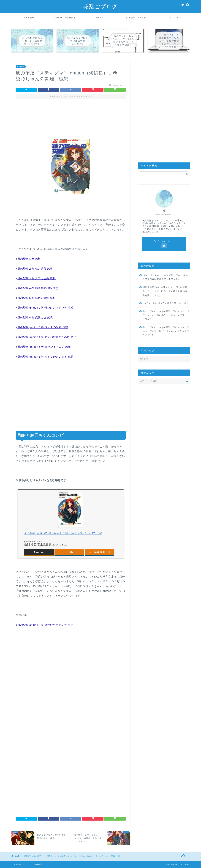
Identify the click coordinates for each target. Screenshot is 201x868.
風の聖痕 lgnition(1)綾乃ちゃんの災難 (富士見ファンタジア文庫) (63, 533)
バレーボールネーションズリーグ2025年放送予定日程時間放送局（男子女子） (165, 277)
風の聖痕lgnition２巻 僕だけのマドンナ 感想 (45, 308)
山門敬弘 (21, 67)
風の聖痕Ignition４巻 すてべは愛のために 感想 (47, 337)
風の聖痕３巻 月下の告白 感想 (37, 278)
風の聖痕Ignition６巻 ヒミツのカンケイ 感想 (45, 357)
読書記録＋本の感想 (136, 18)
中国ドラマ (100, 18)
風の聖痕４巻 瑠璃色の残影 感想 (38, 288)
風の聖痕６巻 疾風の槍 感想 (35, 318)
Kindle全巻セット (99, 552)
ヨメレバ (40, 541)
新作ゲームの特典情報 (65, 18)
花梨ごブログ (100, 6)
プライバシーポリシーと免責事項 (28, 864)
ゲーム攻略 (29, 18)
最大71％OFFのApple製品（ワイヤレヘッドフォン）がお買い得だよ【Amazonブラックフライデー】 (166, 315)
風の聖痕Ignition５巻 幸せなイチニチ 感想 (44, 347)
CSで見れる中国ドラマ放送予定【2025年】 (166, 303)
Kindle (69, 552)
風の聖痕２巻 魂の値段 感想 (35, 269)
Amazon (39, 552)
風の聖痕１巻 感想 (29, 259)
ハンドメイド (172, 18)
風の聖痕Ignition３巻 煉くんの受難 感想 (43, 327)
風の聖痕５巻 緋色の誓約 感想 (37, 298)
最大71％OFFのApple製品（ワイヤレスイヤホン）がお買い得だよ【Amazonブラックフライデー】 (166, 331)
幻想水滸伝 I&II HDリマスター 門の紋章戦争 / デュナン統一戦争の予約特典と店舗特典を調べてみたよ (165, 291)
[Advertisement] (71, 116)
